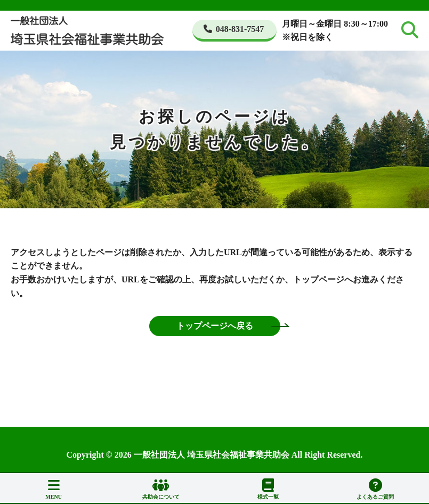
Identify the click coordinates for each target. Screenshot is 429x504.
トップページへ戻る (215, 326)
